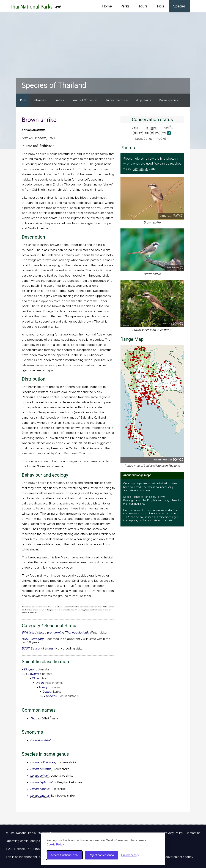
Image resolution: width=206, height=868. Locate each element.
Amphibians (144, 100)
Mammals (40, 100)
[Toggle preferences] (130, 855)
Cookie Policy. (56, 844)
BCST (26, 639)
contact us (141, 169)
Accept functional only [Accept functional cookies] (64, 855)
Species (179, 6)
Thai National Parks (36, 8)
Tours (143, 6)
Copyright (182, 267)
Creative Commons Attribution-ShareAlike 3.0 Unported (178, 216)
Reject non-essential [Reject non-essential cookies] (102, 855)
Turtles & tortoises (117, 100)
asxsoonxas (173, 268)
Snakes (59, 100)
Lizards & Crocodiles (85, 100)
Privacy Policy (173, 833)
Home (107, 6)
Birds (23, 100)
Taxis (160, 6)
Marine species (168, 100)
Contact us (193, 833)
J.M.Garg (167, 324)
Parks (125, 6)
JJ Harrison (166, 216)
